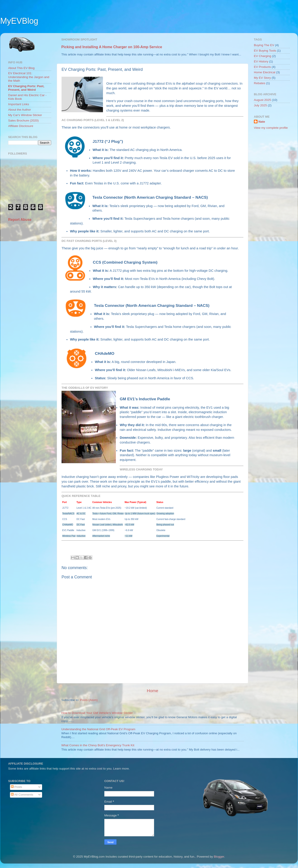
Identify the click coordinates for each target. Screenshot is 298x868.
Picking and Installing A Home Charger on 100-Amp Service (112, 47)
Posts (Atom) (89, 700)
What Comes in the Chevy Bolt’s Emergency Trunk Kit (98, 745)
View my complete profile (271, 128)
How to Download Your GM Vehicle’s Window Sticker (97, 713)
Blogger (219, 857)
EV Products (262, 67)
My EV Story (262, 78)
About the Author (20, 110)
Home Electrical (265, 72)
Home (153, 691)
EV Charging (263, 56)
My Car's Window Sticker (25, 115)
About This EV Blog (21, 68)
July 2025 (260, 105)
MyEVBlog (19, 21)
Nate (262, 122)
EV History (261, 61)
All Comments (22, 795)
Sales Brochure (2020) (23, 120)
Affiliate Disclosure (21, 126)
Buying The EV (264, 45)
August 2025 (262, 100)
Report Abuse (20, 220)
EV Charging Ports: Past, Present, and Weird (26, 88)
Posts (17, 787)
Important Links (19, 104)
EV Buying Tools (265, 51)
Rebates (260, 83)
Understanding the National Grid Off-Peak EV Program (98, 729)
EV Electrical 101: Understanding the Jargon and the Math (29, 77)
